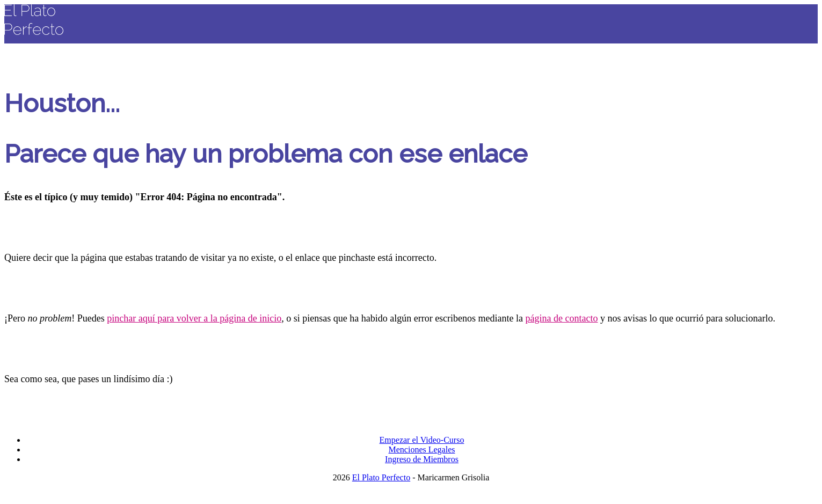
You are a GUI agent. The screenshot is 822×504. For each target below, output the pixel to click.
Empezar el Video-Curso (422, 440)
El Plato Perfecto (381, 477)
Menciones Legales (422, 450)
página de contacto (562, 318)
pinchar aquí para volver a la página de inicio (194, 318)
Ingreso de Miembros (422, 459)
